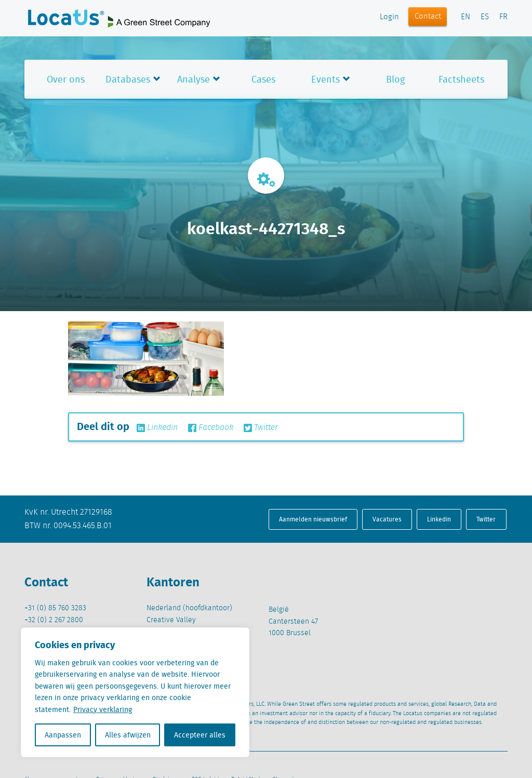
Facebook (211, 428)
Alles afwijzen (128, 735)
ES (485, 17)
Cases (263, 79)
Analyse (194, 79)
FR (503, 17)
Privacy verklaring (103, 709)
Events (325, 79)
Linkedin (157, 428)
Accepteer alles (200, 735)
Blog (395, 79)
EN (465, 17)
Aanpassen (63, 735)
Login (389, 17)
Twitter (261, 428)
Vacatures (387, 519)
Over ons (66, 79)
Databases (128, 79)
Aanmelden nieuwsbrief (313, 519)
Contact (428, 17)
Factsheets (461, 79)
